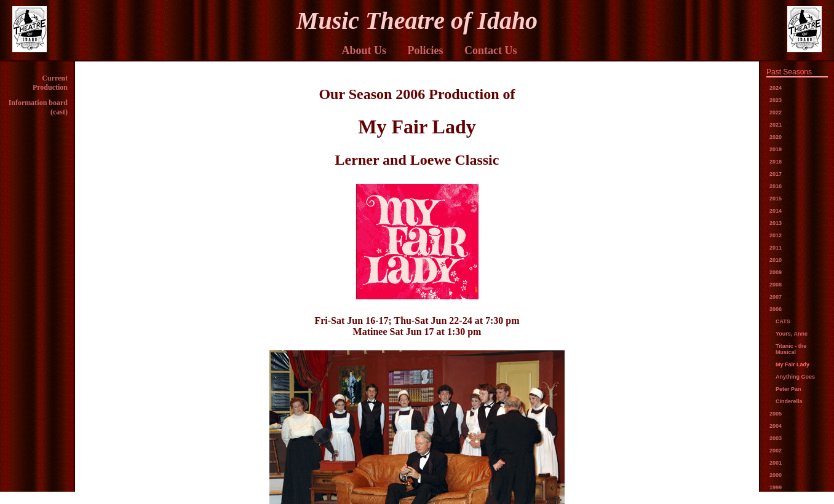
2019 (776, 149)
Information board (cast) (38, 107)
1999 (776, 487)
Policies (426, 50)
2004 (776, 426)
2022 (776, 112)
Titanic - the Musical (791, 349)
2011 (776, 248)
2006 (776, 309)
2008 (776, 285)
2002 (776, 451)
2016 (776, 186)
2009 (776, 272)
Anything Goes (795, 377)
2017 (776, 174)
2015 (776, 199)
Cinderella (789, 401)
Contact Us (491, 50)
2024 (776, 88)
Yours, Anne (792, 334)
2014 (776, 211)
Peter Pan (788, 389)
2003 (776, 438)
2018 (776, 162)
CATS (783, 321)
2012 (776, 235)
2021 (776, 125)
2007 (776, 297)
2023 (776, 100)
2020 (776, 137)
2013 (776, 223)
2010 (776, 260)
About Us (364, 50)
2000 (776, 475)
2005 (776, 414)
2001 (776, 463)
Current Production (50, 83)
